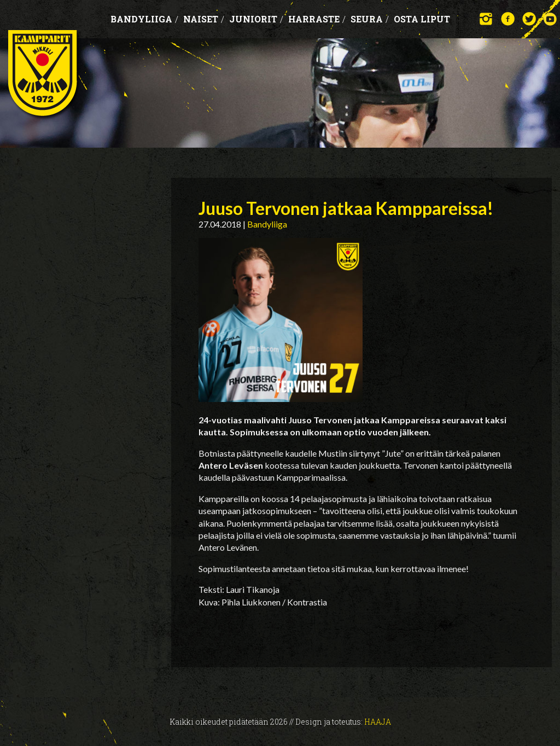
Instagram (486, 19)
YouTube (550, 19)
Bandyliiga (144, 19)
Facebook (508, 19)
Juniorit (256, 19)
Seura (370, 19)
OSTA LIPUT (422, 19)
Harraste (317, 19)
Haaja (378, 722)
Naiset (204, 19)
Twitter (529, 19)
